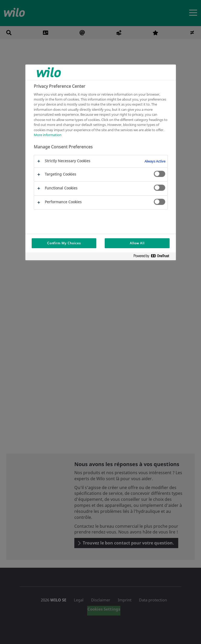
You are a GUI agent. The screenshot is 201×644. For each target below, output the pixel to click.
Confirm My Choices (64, 243)
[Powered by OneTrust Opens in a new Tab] (153, 257)
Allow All (137, 243)
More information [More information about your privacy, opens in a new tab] (48, 135)
